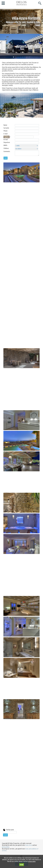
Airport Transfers (28, 46)
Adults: (5, 145)
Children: (6, 148)
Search (5, 835)
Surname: (6, 128)
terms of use (29, 845)
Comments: (7, 151)
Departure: (7, 142)
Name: (5, 125)
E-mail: (6, 134)
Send (6, 158)
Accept (22, 865)
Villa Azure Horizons (26, 18)
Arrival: (6, 139)
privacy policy (6, 847)
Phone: (6, 131)
